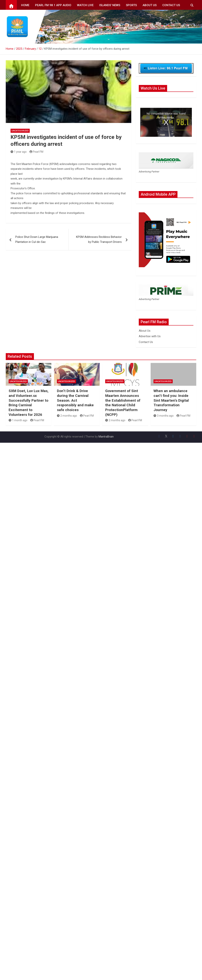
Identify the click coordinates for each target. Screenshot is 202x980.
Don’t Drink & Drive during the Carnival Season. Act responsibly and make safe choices (75, 400)
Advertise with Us (150, 336)
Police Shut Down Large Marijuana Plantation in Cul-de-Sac (37, 239)
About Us (150, 5)
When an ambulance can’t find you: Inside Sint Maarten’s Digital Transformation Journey (171, 400)
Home (25, 5)
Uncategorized (20, 131)
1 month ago (18, 420)
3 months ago (164, 416)
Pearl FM (37, 152)
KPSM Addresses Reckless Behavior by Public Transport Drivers (99, 239)
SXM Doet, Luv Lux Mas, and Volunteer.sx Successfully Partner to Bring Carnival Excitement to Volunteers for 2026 (29, 403)
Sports (131, 5)
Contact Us (171, 5)
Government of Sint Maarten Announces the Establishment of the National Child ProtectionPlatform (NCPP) (123, 403)
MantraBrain (106, 437)
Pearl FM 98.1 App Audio (53, 5)
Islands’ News (110, 5)
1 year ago (19, 152)
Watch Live (85, 5)
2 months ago (67, 416)
